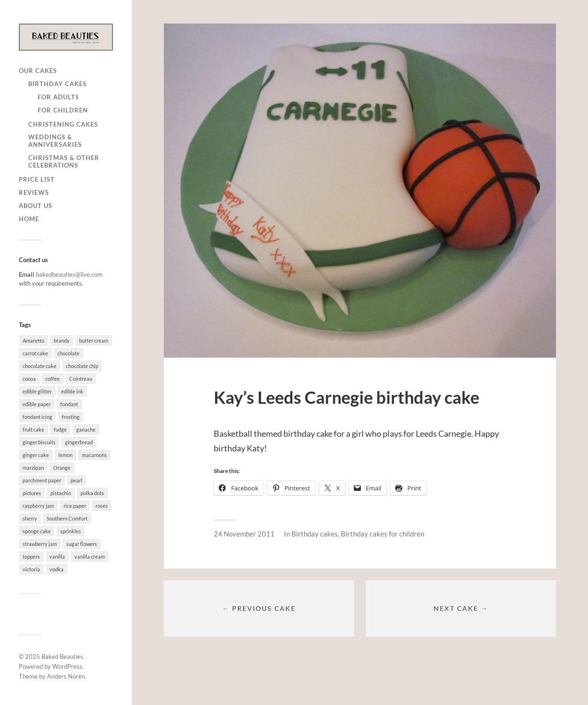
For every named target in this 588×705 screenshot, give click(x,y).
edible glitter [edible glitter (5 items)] (37, 391)
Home (29, 219)
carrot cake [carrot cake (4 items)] (35, 353)
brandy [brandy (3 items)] (62, 340)
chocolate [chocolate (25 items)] (68, 353)
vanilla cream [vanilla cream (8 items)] (90, 557)
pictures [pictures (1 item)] (32, 493)
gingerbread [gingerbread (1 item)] (79, 442)
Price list (37, 179)
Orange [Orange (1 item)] (62, 468)
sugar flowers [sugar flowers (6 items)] (82, 544)
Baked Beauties (62, 657)
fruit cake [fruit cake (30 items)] (33, 429)
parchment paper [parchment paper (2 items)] (42, 480)
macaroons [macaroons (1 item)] (94, 455)
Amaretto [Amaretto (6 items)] (33, 340)
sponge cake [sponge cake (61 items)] (37, 531)
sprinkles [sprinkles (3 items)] (71, 531)
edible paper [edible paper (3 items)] (37, 404)
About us (36, 206)
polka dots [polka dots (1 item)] (92, 493)
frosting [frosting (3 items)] (71, 417)
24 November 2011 (244, 534)
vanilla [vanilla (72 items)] (57, 557)
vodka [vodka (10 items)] (56, 569)
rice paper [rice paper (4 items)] (75, 506)
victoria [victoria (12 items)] (31, 569)
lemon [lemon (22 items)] (65, 455)
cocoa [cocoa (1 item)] (29, 379)
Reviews (34, 192)
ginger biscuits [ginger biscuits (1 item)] (39, 442)
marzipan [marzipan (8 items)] (33, 468)
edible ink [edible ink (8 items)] (72, 391)
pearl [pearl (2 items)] (77, 480)
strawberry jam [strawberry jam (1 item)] (40, 544)
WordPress (67, 666)
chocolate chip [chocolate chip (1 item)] (82, 366)
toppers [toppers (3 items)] (31, 557)
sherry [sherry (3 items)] (30, 518)
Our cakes (38, 71)
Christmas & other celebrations (64, 161)
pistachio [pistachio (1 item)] (61, 493)
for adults (58, 97)
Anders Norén (66, 676)
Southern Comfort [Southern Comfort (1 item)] (67, 518)
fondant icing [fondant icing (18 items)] (37, 417)
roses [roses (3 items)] (102, 506)
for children (63, 110)
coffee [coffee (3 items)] (52, 379)
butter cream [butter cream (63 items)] (94, 340)
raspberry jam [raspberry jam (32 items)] (38, 506)
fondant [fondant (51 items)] (69, 404)
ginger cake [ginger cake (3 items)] (36, 455)
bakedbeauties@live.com (69, 274)
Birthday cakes (57, 84)
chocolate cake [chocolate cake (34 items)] (40, 366)
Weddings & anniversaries (55, 141)
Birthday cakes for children (383, 534)
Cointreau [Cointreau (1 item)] (81, 379)
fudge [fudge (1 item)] (60, 429)
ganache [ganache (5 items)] (86, 429)
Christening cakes (63, 124)
